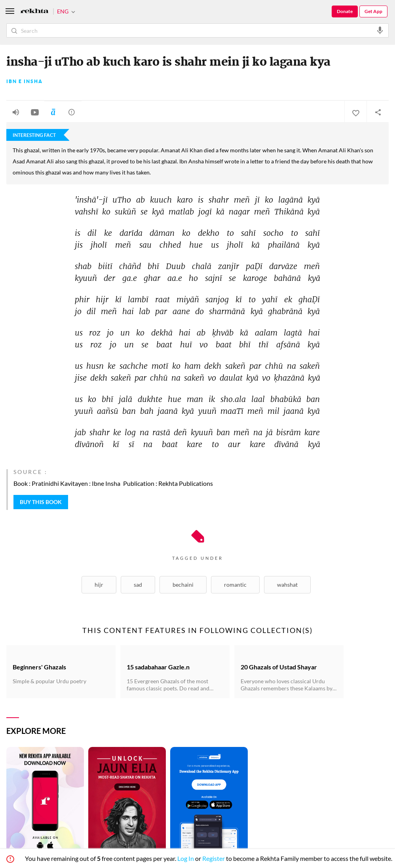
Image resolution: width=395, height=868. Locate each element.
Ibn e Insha (25, 81)
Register (214, 858)
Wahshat (287, 585)
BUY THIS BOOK (41, 502)
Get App (373, 11)
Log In (186, 858)
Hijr (99, 585)
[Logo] (34, 12)
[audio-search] (380, 30)
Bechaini (183, 585)
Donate (345, 11)
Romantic (235, 585)
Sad (138, 585)
